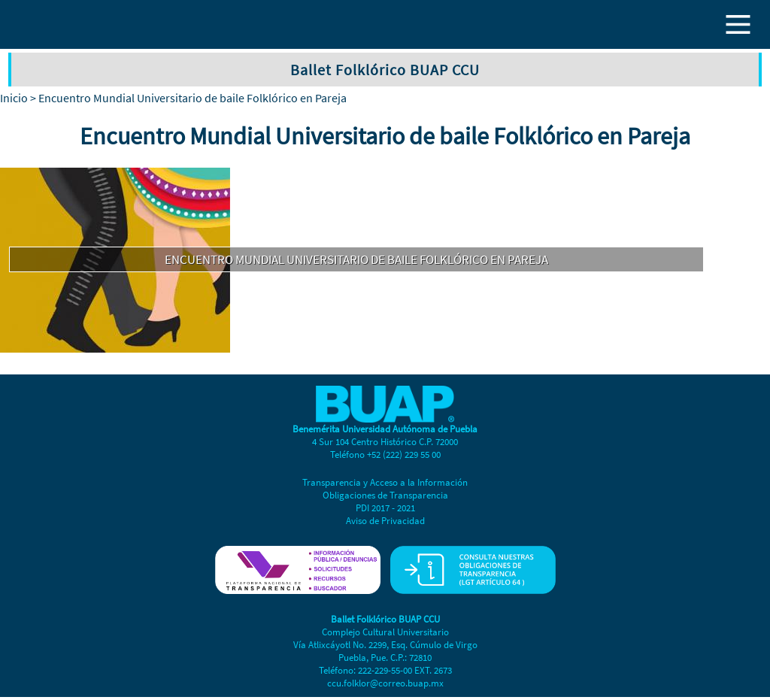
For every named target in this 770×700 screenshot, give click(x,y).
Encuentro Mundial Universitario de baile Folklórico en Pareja (356, 259)
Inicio (14, 98)
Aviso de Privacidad (385, 521)
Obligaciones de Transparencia (385, 495)
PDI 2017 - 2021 (385, 508)
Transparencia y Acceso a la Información (385, 482)
